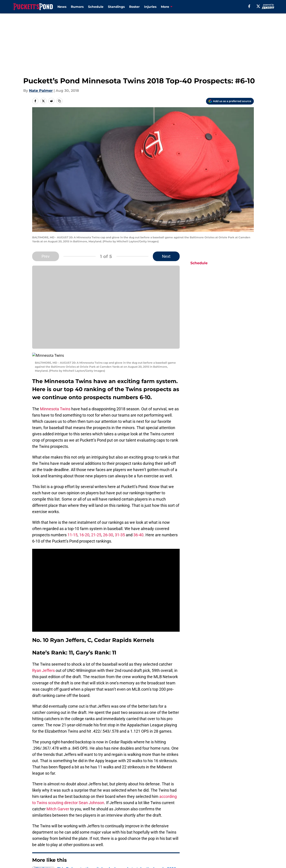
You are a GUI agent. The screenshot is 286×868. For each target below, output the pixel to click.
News (62, 7)
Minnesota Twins (55, 404)
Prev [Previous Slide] (46, 256)
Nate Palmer (41, 91)
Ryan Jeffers (43, 665)
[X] (258, 6)
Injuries (150, 7)
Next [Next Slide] (166, 256)
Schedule (96, 7)
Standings (116, 7)
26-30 (108, 529)
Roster (134, 7)
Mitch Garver (58, 804)
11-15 (73, 529)
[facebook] (249, 6)
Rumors (77, 7)
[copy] (59, 101)
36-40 (138, 529)
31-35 (120, 529)
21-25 (96, 529)
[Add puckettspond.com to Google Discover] (230, 101)
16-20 (84, 529)
